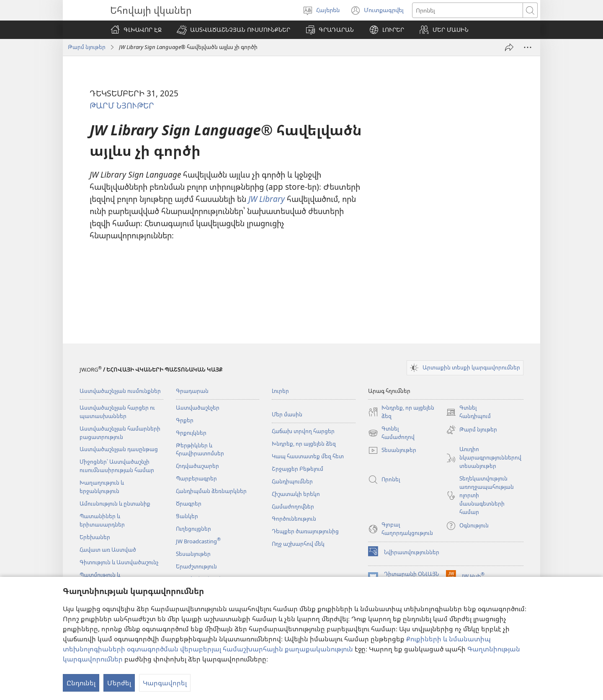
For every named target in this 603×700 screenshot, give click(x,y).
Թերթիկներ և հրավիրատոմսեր (200, 449)
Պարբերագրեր (196, 478)
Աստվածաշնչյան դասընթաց (119, 449)
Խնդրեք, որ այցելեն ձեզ (304, 444)
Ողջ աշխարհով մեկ (298, 544)
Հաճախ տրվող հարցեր (303, 431)
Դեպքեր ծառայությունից (305, 531)
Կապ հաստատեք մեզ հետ (308, 456)
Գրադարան (192, 391)
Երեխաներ (95, 537)
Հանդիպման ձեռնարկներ (211, 491)
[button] (233, 30)
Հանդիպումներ (292, 481)
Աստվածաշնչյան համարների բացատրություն (120, 433)
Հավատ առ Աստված (108, 550)
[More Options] (528, 47)
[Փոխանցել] (509, 47)
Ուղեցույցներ (193, 529)
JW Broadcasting (198, 541)
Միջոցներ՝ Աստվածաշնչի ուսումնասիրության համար (117, 466)
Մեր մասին (287, 414)
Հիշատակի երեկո (296, 494)
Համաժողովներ (293, 506)
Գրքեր (185, 420)
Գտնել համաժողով (391, 433)
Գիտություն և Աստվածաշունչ (119, 562)
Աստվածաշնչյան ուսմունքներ (120, 391)
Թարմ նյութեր (87, 47)
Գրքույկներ (191, 433)
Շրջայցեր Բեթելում (298, 469)
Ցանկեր (187, 516)
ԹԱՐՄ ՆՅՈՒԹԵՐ (122, 105)
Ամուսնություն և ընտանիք (115, 504)
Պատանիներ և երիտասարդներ (102, 520)
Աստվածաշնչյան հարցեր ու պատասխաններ (117, 412)
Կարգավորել (165, 683)
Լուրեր (280, 391)
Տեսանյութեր (193, 554)
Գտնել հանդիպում (468, 412)
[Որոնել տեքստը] (468, 10)
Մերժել (119, 683)
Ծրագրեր (189, 504)
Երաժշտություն (196, 566)
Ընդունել (81, 683)
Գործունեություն (294, 519)
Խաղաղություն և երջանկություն (102, 487)
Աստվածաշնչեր (198, 408)
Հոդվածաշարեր (197, 466)
